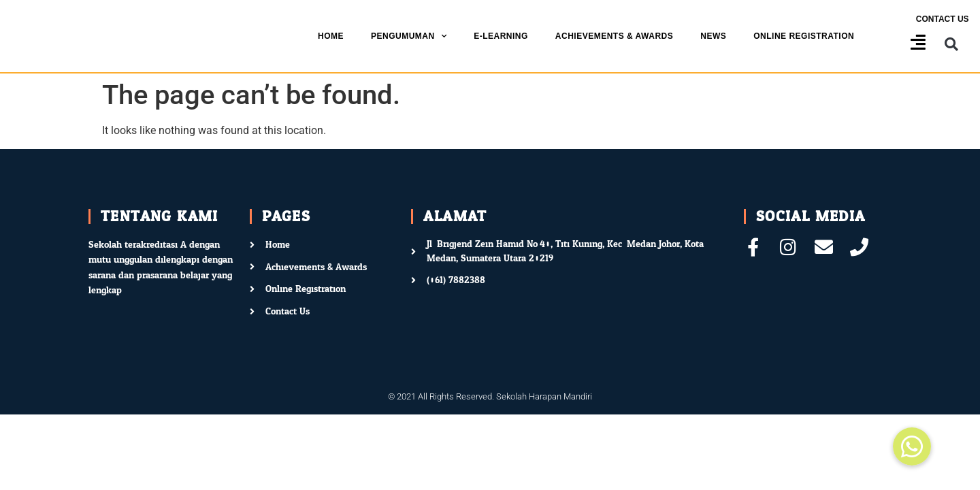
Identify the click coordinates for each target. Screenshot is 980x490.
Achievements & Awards (614, 36)
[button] (952, 45)
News (713, 36)
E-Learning (501, 36)
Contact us (943, 19)
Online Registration (804, 36)
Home (331, 36)
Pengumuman (409, 36)
